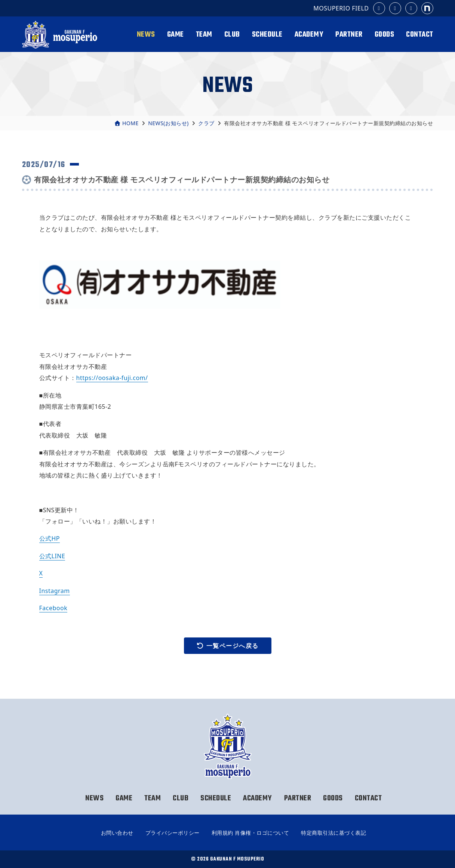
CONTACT (420, 35)
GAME (176, 35)
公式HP (50, 538)
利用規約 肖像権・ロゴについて (250, 833)
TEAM (204, 35)
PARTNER (349, 35)
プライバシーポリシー (173, 833)
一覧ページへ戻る (228, 646)
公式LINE (52, 556)
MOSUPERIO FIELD (341, 8)
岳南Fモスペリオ (61, 35)
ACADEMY (309, 35)
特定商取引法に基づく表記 (333, 833)
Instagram (55, 591)
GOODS (385, 35)
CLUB (232, 35)
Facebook (53, 608)
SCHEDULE (267, 35)
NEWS (146, 35)
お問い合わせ (117, 833)
